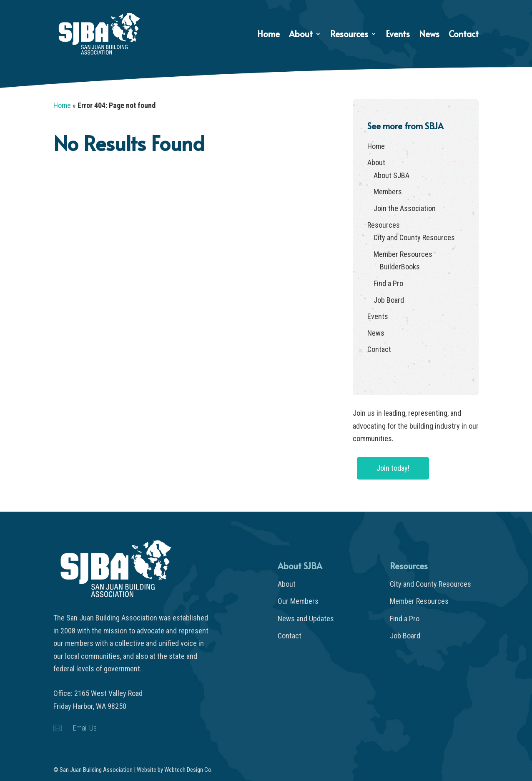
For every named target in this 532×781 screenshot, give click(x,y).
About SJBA (391, 175)
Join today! (393, 468)
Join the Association (405, 208)
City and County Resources (414, 237)
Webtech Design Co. (188, 770)
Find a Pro (388, 283)
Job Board (389, 300)
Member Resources (403, 254)
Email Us (85, 728)
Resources (349, 35)
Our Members (298, 601)
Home (269, 35)
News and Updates (306, 619)
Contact (464, 35)
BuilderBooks (400, 267)
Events (398, 35)
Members (388, 192)
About (301, 35)
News (429, 35)
